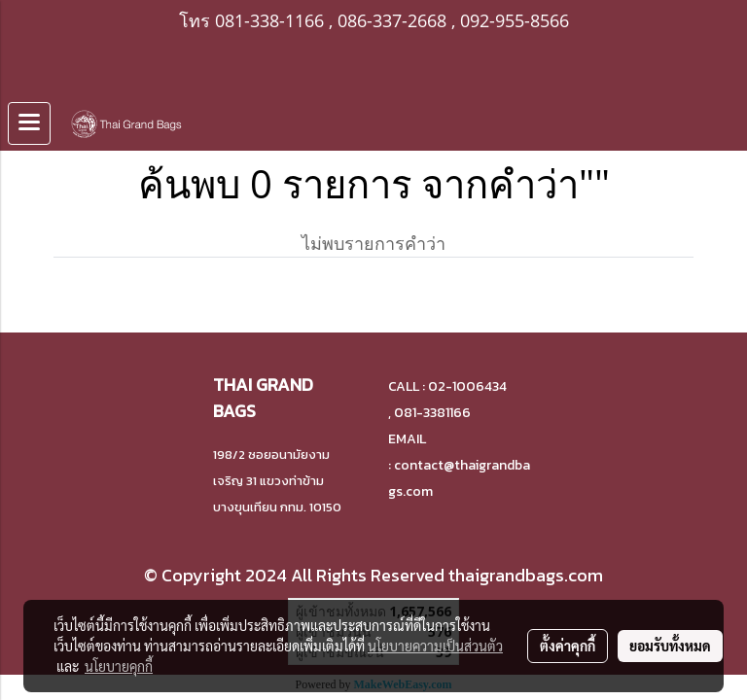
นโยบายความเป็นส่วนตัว (435, 646)
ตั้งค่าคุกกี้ (568, 646)
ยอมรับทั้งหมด (670, 646)
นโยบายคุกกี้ (119, 666)
